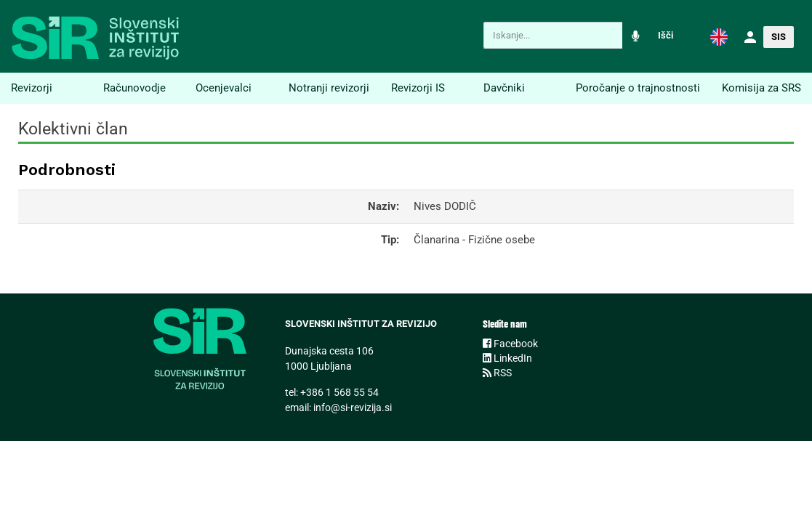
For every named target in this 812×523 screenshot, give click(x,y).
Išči (666, 35)
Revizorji (32, 88)
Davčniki (504, 88)
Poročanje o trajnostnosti (638, 88)
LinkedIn (507, 358)
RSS (497, 373)
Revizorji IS (418, 88)
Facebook (510, 344)
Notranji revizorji (329, 88)
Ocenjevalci (224, 88)
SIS (779, 37)
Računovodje (134, 88)
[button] (719, 36)
